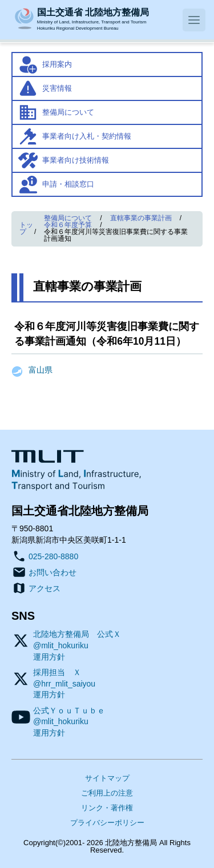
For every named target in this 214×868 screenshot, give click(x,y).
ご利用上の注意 (107, 793)
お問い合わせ (53, 572)
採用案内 (57, 64)
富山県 (41, 370)
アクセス (45, 588)
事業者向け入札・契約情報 (87, 136)
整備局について (68, 112)
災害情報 (57, 88)
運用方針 (49, 657)
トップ (26, 228)
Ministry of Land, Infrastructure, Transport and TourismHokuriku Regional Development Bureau (93, 18)
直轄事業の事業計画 (141, 218)
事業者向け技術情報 (76, 160)
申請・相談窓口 (68, 184)
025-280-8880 (53, 556)
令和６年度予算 (68, 225)
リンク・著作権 (107, 808)
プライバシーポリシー (107, 823)
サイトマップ (107, 778)
